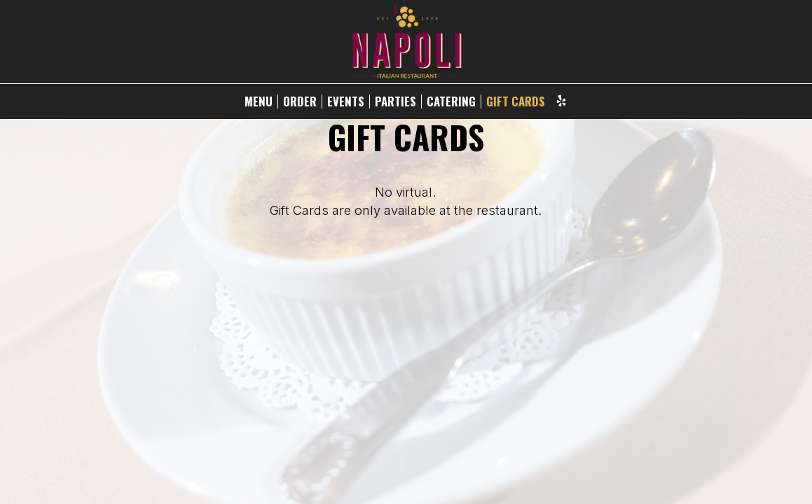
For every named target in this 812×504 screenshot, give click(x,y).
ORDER (300, 101)
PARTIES (395, 101)
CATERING (451, 101)
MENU (259, 101)
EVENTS (346, 101)
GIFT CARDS (516, 101)
